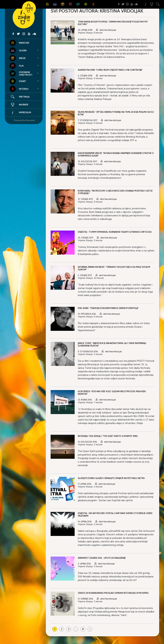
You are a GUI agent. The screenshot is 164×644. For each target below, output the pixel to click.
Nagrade (19, 105)
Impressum (20, 112)
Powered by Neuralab (24, 120)
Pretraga (24, 97)
